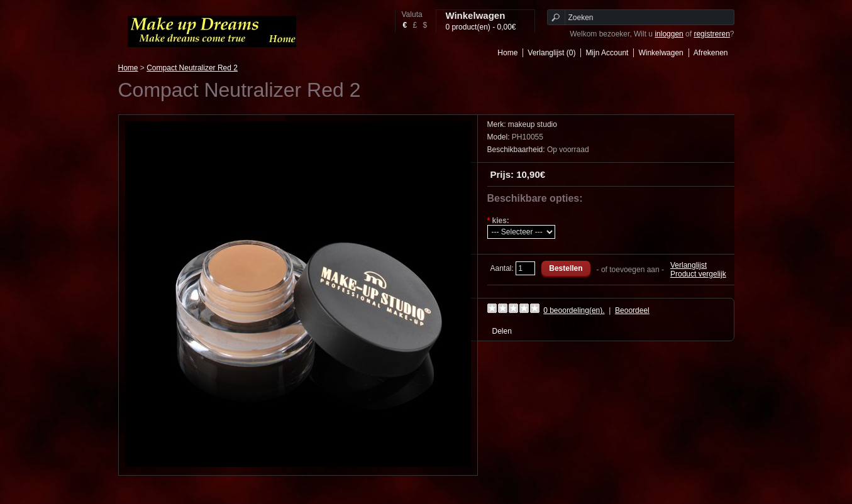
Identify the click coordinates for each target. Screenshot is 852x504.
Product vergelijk (698, 274)
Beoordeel (632, 310)
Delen (502, 331)
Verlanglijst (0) (551, 53)
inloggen (669, 34)
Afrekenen (711, 53)
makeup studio (533, 124)
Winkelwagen (661, 53)
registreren (711, 34)
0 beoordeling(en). (574, 310)
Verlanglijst (689, 265)
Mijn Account (607, 53)
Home (507, 53)
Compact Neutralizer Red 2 (192, 68)
